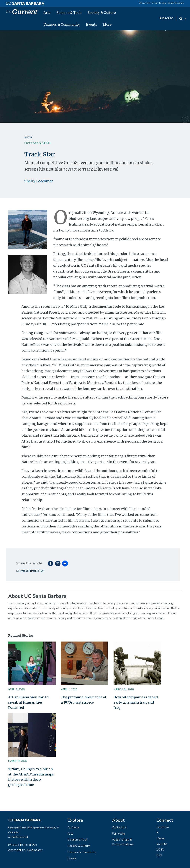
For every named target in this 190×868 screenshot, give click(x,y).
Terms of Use (28, 845)
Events (91, 24)
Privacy (13, 845)
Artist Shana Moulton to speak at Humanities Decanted (28, 702)
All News (74, 827)
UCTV (160, 850)
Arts (47, 12)
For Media (118, 834)
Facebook (163, 827)
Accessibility (16, 850)
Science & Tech (69, 12)
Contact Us (119, 827)
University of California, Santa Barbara (162, 3)
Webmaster (35, 850)
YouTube (162, 844)
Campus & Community (62, 24)
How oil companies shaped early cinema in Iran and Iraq (136, 702)
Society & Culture (102, 12)
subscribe (166, 18)
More (107, 24)
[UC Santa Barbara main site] (25, 2)
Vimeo (161, 838)
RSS (159, 855)
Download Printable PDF (30, 571)
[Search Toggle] (183, 19)
